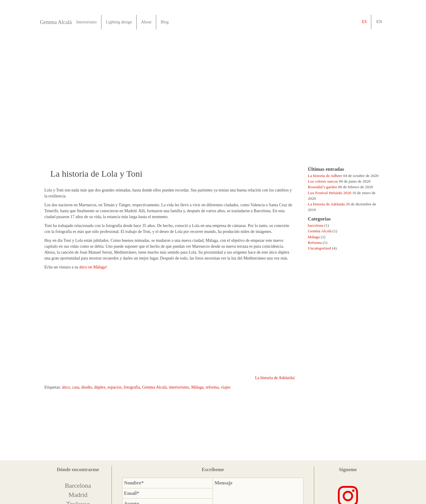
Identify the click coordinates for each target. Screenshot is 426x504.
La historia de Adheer (325, 176)
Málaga (197, 387)
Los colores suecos (323, 181)
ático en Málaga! (93, 267)
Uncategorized (319, 248)
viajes (226, 387)
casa (76, 387)
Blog (165, 22)
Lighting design (119, 22)
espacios (114, 387)
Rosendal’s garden (323, 187)
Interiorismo (86, 22)
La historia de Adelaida (326, 204)
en (379, 22)
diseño (87, 387)
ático (66, 387)
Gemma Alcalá (56, 22)
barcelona (316, 225)
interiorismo (179, 387)
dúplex (100, 387)
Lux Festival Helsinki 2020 (330, 193)
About (146, 22)
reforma (212, 387)
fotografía (132, 387)
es (364, 22)
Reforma (315, 243)
